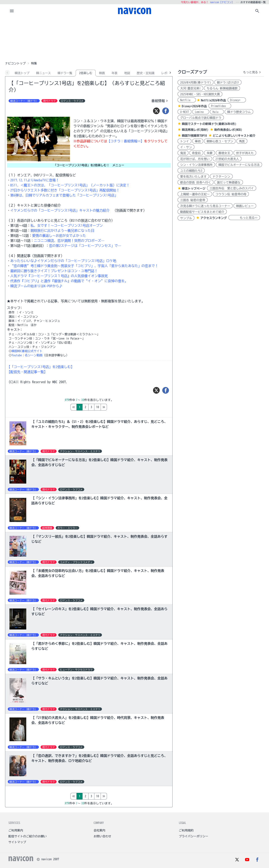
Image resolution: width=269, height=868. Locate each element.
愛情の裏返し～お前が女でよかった (59, 236)
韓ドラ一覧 (65, 73)
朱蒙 (210, 153)
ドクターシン (221, 177)
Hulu (217, 112)
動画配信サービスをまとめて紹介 (202, 212)
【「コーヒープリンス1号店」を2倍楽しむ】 (41, 367)
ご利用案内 (16, 830)
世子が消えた (245, 153)
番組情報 (160, 101)
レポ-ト (166, 73)
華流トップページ (194, 189)
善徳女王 (224, 153)
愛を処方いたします (193, 177)
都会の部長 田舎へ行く (196, 182)
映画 (102, 73)
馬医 (242, 141)
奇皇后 (196, 153)
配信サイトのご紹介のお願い (28, 836)
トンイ (185, 141)
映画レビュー (245, 206)
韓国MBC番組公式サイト (27, 351)
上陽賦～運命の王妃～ (195, 194)
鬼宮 (183, 153)
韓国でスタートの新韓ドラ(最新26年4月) (209, 124)
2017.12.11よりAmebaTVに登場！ (35, 180)
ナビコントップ (15, 63)
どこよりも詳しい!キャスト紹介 (234, 136)
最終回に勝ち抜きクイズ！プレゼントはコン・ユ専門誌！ (54, 271)
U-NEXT (185, 112)
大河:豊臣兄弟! (190, 88)
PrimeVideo (220, 106)
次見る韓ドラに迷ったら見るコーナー (205, 206)
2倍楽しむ (86, 73)
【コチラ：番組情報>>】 (125, 141)
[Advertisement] (134, 39)
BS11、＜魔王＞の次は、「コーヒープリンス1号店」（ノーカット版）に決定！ (70, 185)
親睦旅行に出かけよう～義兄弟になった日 (62, 231)
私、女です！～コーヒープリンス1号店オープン (67, 226)
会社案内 (99, 830)
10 (115, 407)
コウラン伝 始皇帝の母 (231, 194)
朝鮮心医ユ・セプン (220, 141)
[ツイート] (156, 111)
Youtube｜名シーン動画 (27, 355)
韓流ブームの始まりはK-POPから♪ (36, 286)
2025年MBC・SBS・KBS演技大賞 (200, 94)
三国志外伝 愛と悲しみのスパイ (232, 188)
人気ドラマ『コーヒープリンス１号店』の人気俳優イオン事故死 (59, 276)
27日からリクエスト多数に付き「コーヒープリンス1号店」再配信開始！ (65, 190)
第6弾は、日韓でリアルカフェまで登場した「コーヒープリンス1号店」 (64, 195)
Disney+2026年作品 (194, 106)
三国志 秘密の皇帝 (193, 200)
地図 (127, 73)
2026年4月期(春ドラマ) (196, 83)
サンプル (186, 218)
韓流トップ (22, 73)
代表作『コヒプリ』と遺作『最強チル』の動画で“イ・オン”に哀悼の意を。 (69, 281)
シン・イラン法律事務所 (196, 165)
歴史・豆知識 (146, 73)
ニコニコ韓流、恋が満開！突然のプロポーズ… (69, 241)
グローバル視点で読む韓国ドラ (201, 118)
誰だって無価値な (229, 182)
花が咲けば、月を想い (195, 159)
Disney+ (237, 100)
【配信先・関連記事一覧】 (27, 372)
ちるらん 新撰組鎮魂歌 (222, 88)
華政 (198, 141)
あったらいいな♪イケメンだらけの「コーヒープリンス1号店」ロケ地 (63, 261)
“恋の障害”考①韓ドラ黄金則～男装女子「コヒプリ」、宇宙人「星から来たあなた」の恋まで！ (84, 266)
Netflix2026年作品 (213, 100)
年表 (115, 73)
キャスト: (15, 330)
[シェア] (166, 111)
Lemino (201, 112)
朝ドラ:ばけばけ (228, 83)
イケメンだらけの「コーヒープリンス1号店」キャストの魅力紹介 (60, 210)
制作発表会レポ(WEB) (228, 130)
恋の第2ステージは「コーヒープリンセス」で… (85, 246)
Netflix (187, 100)
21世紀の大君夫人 (227, 159)
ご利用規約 (186, 830)
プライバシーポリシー (194, 836)
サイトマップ (17, 842)
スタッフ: (15, 308)
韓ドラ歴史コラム (239, 112)
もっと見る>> (244, 218)
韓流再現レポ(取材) (195, 130)
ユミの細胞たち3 (191, 171)
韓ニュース (44, 73)
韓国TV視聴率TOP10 (194, 136)
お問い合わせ (102, 836)
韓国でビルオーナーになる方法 (239, 165)
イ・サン (186, 147)
